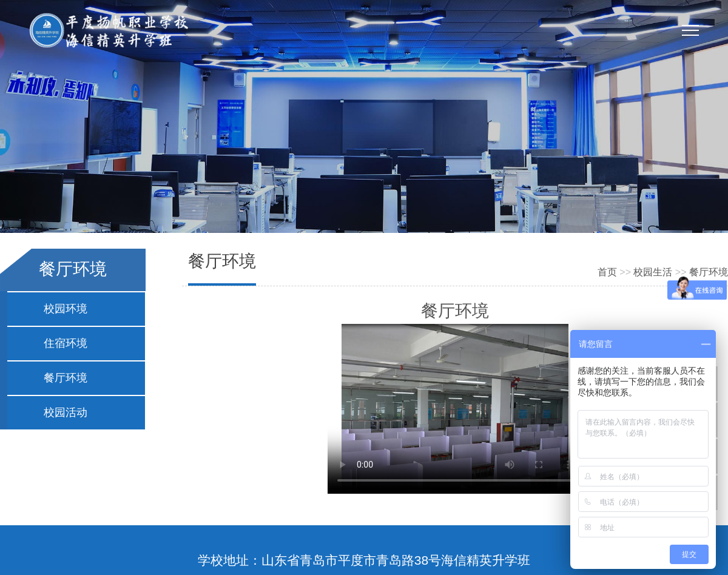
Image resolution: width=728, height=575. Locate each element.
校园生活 (653, 272)
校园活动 (66, 412)
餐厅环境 (66, 378)
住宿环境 (66, 343)
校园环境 (66, 309)
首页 (607, 272)
